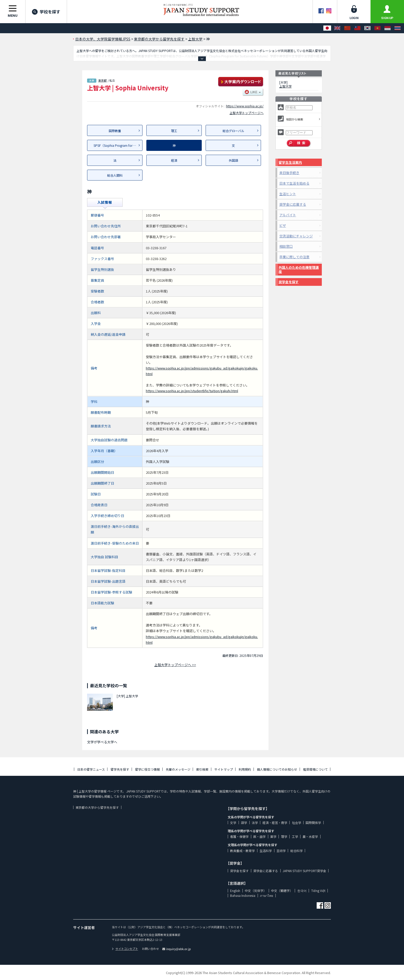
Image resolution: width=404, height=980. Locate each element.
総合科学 (297, 851)
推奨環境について (315, 769)
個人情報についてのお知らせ (277, 769)
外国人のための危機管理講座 (299, 269)
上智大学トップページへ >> (175, 665)
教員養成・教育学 (242, 851)
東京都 (102, 80)
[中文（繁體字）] (357, 28)
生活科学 (266, 851)
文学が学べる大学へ (102, 742)
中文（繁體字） (282, 891)
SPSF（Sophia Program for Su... (116, 145)
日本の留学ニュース (91, 769)
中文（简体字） (256, 891)
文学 (233, 823)
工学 (295, 836)
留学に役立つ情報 (147, 769)
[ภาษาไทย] (398, 28)
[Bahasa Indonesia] (388, 28)
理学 (284, 836)
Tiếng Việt (318, 891)
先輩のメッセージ (178, 769)
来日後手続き (289, 173)
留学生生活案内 (290, 162)
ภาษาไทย (267, 895)
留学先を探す (120, 769)
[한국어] (367, 28)
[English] (337, 28)
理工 (174, 131)
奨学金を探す (289, 282)
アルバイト (288, 215)
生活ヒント (288, 194)
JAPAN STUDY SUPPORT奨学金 (304, 871)
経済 (174, 160)
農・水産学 (310, 836)
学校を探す (46, 12)
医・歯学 (259, 836)
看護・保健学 (239, 836)
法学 (255, 823)
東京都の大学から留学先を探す (97, 807)
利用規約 (245, 769)
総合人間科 (115, 175)
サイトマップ (224, 769)
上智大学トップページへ (247, 113)
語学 (244, 823)
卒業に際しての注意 (294, 257)
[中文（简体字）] (347, 28)
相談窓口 (286, 246)
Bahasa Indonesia (243, 895)
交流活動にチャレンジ (296, 236)
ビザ (283, 225)
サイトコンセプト (125, 949)
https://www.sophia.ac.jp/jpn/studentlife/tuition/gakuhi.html (192, 391)
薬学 (273, 836)
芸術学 (281, 851)
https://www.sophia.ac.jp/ (245, 106)
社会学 (297, 823)
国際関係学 (313, 823)
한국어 (302, 891)
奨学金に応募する (293, 204)
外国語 (233, 160)
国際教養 (115, 131)
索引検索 (202, 769)
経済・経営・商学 (275, 823)
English (235, 891)
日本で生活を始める (294, 183)
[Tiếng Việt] (377, 28)
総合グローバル (233, 131)
